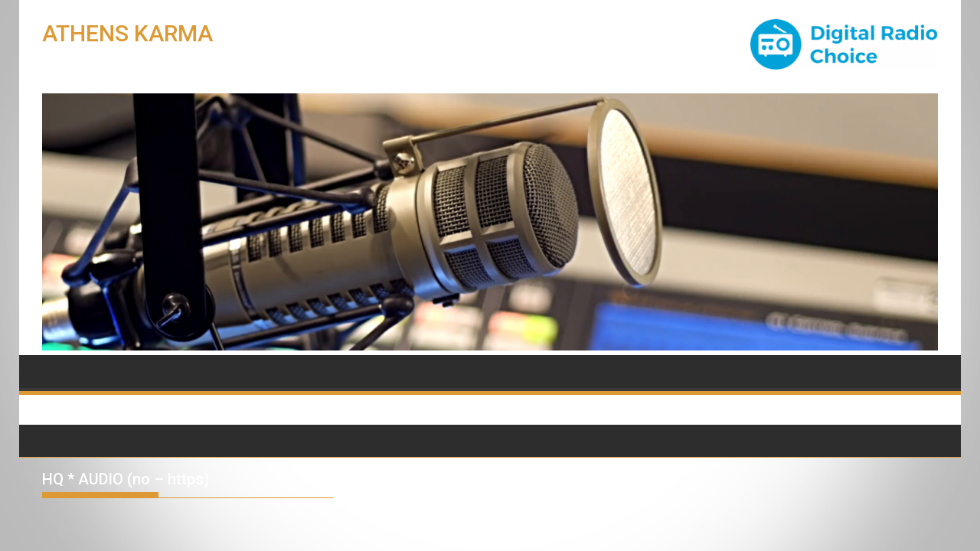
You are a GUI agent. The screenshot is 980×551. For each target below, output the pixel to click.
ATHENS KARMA (127, 33)
